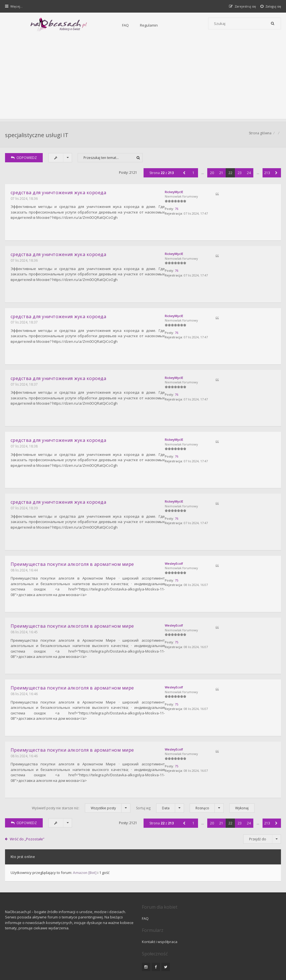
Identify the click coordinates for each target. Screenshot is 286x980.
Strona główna (260, 136)
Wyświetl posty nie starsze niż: (81, 783)
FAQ (77, 25)
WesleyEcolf (220, 550)
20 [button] (211, 176)
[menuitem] (270, 6)
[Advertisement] (143, 80)
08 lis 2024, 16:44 (25, 556)
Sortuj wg (160, 783)
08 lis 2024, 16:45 (25, 616)
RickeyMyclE (220, 195)
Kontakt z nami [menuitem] (226, 942)
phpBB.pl (62, 966)
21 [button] (221, 176)
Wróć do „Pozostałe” (28, 814)
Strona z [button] (161, 176)
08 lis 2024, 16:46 (25, 675)
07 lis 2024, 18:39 (25, 497)
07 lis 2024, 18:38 (25, 438)
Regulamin (101, 25)
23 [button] (239, 176)
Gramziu (39, 962)
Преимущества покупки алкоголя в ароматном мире (73, 550)
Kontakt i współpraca (209, 894)
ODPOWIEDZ (25, 160)
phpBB (45, 957)
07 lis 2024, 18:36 (25, 201)
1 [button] (193, 176)
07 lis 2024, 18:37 (25, 320)
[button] (184, 176)
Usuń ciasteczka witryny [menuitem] (262, 942)
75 (222, 567)
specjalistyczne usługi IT (37, 136)
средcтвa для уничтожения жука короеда (59, 195)
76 (222, 212)
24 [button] (248, 176)
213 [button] (267, 176)
